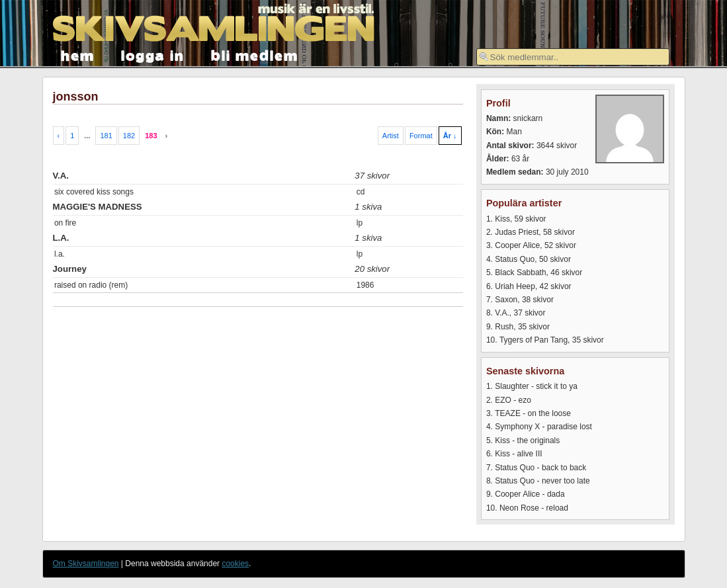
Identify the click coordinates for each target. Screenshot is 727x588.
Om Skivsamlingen (86, 564)
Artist (391, 136)
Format (421, 136)
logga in (153, 55)
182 (129, 136)
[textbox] (573, 57)
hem (78, 55)
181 (106, 136)
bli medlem (255, 55)
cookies (235, 564)
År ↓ (450, 136)
